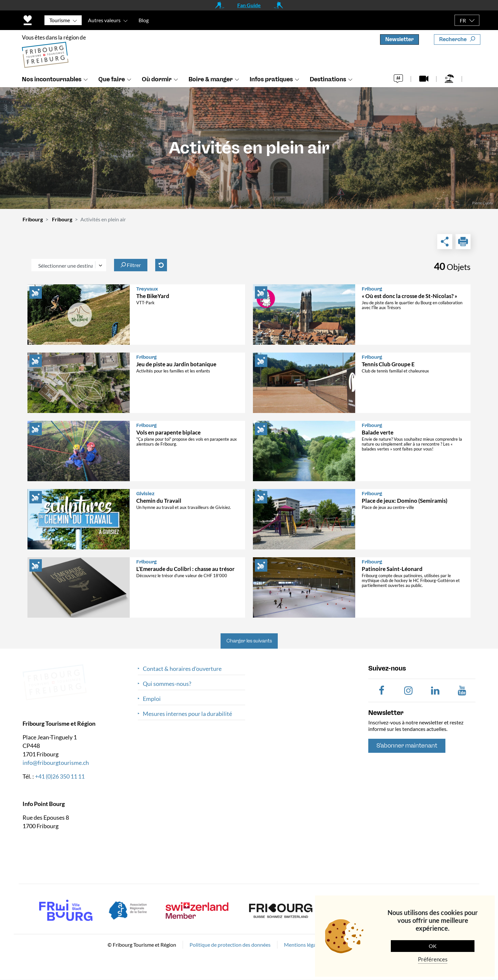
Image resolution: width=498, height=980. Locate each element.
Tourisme (60, 20)
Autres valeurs (104, 20)
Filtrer (131, 265)
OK (433, 946)
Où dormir (157, 79)
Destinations (328, 79)
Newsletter (399, 39)
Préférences (433, 959)
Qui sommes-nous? (167, 684)
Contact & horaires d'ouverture (182, 669)
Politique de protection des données (230, 944)
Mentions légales (303, 944)
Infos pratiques (271, 79)
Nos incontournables (52, 79)
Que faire (112, 79)
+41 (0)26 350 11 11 (60, 776)
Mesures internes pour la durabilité (187, 714)
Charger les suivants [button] (249, 641)
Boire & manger (211, 79)
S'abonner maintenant (407, 746)
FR (463, 20)
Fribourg (33, 219)
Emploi (152, 699)
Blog (144, 20)
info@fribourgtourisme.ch (56, 762)
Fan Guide (249, 5)
